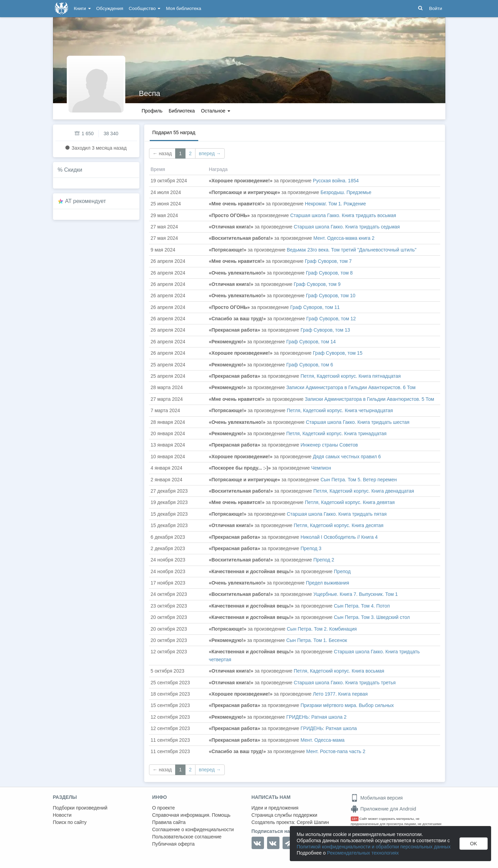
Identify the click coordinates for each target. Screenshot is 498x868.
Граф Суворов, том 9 (317, 284)
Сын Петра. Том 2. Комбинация (322, 629)
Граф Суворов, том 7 (328, 261)
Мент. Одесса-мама (322, 740)
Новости (62, 815)
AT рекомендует (86, 201)
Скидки (73, 170)
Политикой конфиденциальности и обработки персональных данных (374, 847)
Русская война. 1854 (336, 181)
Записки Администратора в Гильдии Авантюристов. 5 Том (370, 399)
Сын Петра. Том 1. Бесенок (317, 640)
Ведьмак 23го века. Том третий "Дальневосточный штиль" (352, 250)
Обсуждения (110, 8)
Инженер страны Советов (329, 445)
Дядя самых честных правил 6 (347, 457)
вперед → (210, 153)
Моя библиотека (183, 8)
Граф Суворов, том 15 (338, 353)
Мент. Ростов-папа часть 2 (336, 751)
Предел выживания (328, 583)
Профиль (152, 111)
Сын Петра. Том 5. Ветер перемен (359, 480)
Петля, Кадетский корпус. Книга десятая (338, 525)
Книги (82, 8)
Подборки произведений (80, 808)
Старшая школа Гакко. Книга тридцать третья (345, 683)
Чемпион (321, 468)
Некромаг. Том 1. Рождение (336, 204)
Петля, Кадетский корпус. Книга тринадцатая (336, 433)
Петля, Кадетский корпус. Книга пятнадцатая (351, 376)
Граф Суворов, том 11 (315, 307)
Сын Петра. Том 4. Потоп (362, 606)
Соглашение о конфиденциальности (193, 829)
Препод (342, 571)
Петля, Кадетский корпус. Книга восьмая (339, 671)
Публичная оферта (173, 844)
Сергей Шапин (313, 822)
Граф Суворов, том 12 (331, 319)
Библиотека (182, 111)
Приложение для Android (383, 809)
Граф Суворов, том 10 (331, 296)
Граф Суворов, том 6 (310, 365)
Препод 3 (311, 548)
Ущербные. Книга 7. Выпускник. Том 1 (355, 594)
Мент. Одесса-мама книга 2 (344, 238)
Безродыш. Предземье (346, 192)
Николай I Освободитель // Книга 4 (339, 537)
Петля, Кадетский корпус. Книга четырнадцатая (340, 410)
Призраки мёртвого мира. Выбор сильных (347, 705)
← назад (162, 153)
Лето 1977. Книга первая (340, 694)
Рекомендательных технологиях (363, 853)
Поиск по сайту (70, 822)
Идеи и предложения (275, 808)
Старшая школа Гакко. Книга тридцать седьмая (347, 227)
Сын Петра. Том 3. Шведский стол (372, 617)
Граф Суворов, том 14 (311, 342)
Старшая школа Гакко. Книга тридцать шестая (358, 422)
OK (474, 844)
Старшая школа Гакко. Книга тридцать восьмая (343, 215)
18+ (355, 819)
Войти (436, 8)
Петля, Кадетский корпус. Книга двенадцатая (364, 491)
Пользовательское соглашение (187, 837)
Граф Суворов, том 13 (325, 330)
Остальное (216, 111)
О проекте (163, 808)
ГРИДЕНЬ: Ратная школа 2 (316, 717)
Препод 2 (324, 560)
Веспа (150, 93)
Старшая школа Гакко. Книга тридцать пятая (337, 514)
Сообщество (145, 8)
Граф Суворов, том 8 (329, 273)
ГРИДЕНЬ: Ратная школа (329, 728)
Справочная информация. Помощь (191, 815)
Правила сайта (169, 822)
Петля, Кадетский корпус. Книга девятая (350, 502)
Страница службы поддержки (284, 815)
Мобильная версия (377, 798)
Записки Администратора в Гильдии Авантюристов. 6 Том (351, 387)
